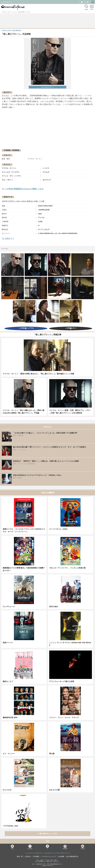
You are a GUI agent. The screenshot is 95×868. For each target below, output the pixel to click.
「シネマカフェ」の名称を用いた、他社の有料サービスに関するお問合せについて (47, 853)
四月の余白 (54, 607)
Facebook (30, 849)
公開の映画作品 (12, 31)
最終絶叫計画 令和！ (11, 717)
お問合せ (28, 857)
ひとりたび (7, 790)
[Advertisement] (47, 129)
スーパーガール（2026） (59, 529)
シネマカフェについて (49, 857)
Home (12, 849)
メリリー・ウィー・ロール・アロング (64, 717)
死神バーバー (8, 643)
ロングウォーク (9, 607)
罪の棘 (52, 754)
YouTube (83, 849)
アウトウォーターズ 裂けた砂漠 (62, 681)
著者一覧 (20, 857)
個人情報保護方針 (72, 857)
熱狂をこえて (8, 681)
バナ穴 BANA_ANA (10, 826)
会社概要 (61, 857)
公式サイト (9, 238)
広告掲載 (36, 857)
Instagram (65, 847)
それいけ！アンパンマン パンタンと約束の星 (67, 568)
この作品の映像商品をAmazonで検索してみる (24, 189)
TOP (48, 841)
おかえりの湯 (54, 790)
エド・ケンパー (9, 754)
